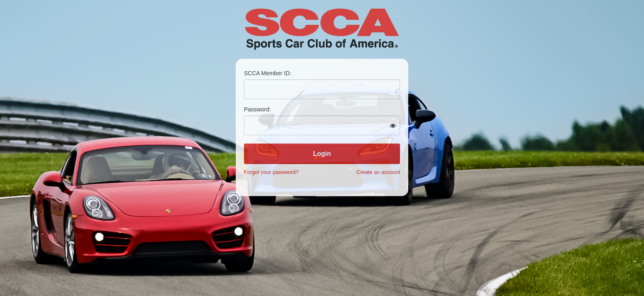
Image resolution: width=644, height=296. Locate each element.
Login (322, 154)
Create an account (378, 172)
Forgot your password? (271, 172)
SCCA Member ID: (268, 73)
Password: (257, 109)
